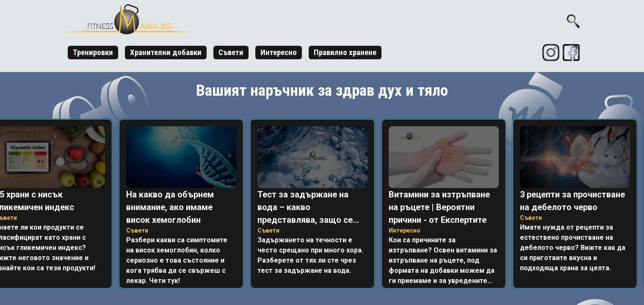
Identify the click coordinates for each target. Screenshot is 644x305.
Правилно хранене (345, 53)
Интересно (279, 53)
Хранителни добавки (166, 53)
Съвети (231, 53)
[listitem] (183, 204)
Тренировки (93, 53)
